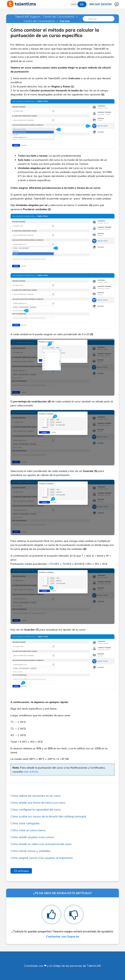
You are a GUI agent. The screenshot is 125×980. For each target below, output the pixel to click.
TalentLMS (94, 966)
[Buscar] (99, 19)
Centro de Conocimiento (39, 21)
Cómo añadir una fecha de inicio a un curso (38, 803)
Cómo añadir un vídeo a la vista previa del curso (41, 844)
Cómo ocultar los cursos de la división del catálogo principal (48, 816)
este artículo (31, 772)
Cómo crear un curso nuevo (28, 830)
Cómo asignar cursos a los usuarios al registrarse (42, 858)
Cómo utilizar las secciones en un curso (36, 796)
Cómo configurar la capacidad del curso (36, 809)
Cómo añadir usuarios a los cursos (32, 837)
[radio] (51, 915)
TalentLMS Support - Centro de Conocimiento (45, 17)
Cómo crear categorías (25, 823)
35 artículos (21, 871)
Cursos (65, 21)
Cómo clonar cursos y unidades (30, 851)
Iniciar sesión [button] (101, 4)
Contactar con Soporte (63, 936)
